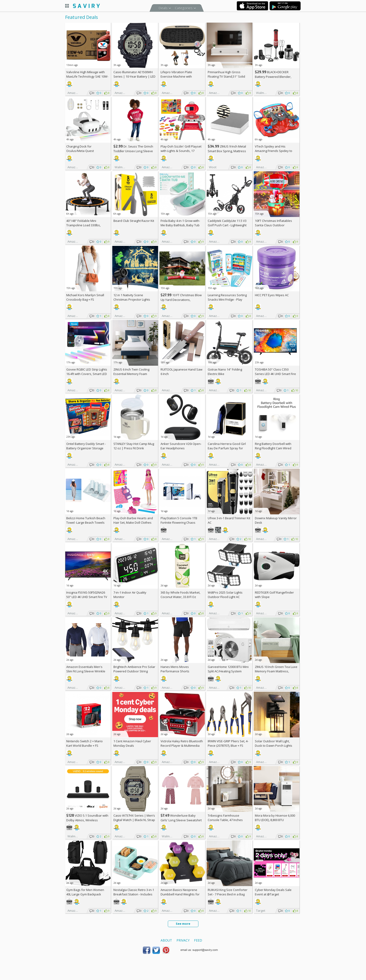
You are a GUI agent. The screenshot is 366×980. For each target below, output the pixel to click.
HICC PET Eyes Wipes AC (272, 295)
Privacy (183, 940)
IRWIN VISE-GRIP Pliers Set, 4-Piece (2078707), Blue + (228, 743)
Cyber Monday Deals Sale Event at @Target (273, 892)
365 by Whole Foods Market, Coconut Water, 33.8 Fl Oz (180, 595)
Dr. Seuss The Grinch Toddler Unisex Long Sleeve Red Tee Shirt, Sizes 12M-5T (133, 151)
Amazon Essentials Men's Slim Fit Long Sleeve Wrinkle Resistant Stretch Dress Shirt (86, 671)
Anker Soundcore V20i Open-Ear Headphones (181, 446)
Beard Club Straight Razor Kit (134, 221)
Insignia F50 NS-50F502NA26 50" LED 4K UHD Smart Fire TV (87, 595)
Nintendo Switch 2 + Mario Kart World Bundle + (84, 743)
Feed (198, 940)
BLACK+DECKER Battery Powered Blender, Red (273, 77)
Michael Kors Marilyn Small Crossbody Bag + (85, 297)
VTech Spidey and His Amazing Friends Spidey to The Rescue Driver (274, 151)
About (166, 940)
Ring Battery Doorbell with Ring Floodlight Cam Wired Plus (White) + (273, 448)
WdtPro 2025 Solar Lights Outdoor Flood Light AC (225, 595)
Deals (163, 8)
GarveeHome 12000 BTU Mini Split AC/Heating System (228, 669)
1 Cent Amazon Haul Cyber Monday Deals (132, 743)
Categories (184, 8)
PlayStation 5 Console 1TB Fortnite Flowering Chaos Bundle (179, 523)
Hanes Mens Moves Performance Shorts (175, 669)
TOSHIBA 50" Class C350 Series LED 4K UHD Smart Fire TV (275, 374)
